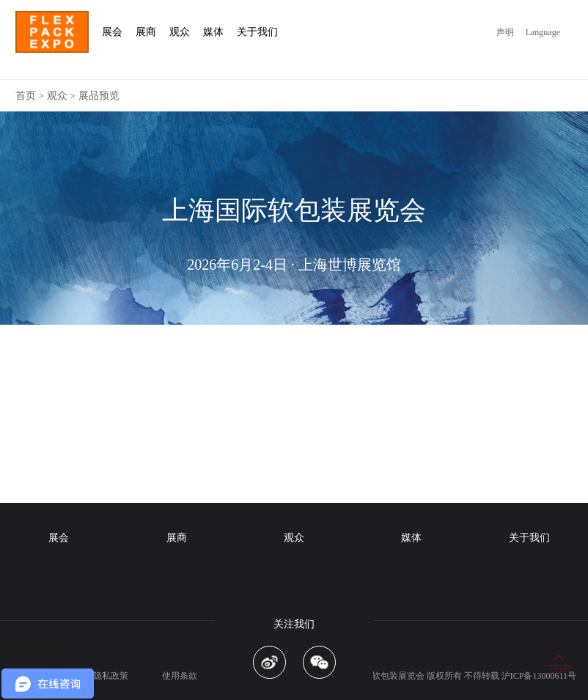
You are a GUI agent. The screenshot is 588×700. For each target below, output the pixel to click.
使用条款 (180, 676)
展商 (177, 538)
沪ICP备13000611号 (539, 676)
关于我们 (529, 538)
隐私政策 (111, 676)
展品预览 (99, 96)
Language (543, 32)
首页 (26, 96)
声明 (505, 32)
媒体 (411, 538)
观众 (57, 96)
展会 (59, 538)
